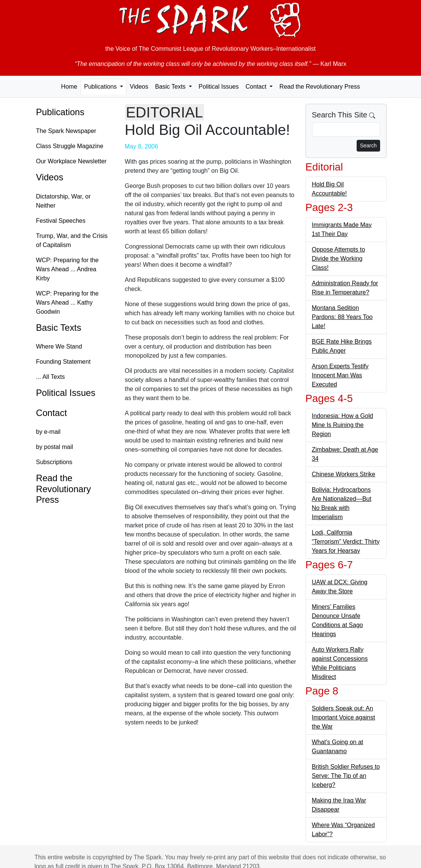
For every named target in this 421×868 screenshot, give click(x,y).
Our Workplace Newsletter (71, 161)
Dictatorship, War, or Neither (63, 201)
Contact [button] (257, 87)
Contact (51, 413)
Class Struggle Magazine (70, 146)
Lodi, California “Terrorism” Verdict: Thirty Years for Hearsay (346, 542)
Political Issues (219, 87)
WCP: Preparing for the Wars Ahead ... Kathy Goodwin (67, 303)
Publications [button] (101, 87)
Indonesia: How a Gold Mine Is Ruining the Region (343, 425)
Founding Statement (63, 362)
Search (368, 145)
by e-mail (48, 432)
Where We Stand (59, 346)
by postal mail (55, 447)
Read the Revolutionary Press (320, 87)
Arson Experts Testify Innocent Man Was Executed (340, 375)
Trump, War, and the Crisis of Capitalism (72, 240)
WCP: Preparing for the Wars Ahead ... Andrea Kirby (67, 269)
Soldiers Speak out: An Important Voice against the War (344, 717)
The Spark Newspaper (66, 131)
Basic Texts (59, 328)
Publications (60, 112)
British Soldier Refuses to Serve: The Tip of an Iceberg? (346, 776)
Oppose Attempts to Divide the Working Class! (339, 259)
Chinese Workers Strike (344, 474)
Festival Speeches (61, 221)
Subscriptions (54, 462)
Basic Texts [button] (171, 87)
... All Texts (50, 377)
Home (69, 87)
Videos (139, 87)
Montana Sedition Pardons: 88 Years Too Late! (342, 317)
